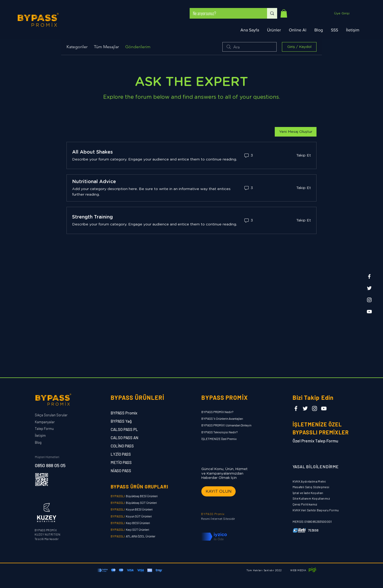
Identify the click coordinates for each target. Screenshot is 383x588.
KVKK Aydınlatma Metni (309, 481)
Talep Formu (44, 429)
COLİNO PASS (122, 446)
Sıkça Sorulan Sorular (51, 415)
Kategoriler (77, 47)
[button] (284, 13)
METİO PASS (121, 462)
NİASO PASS (121, 471)
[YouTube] (369, 312)
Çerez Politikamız (305, 504)
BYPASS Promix (124, 413)
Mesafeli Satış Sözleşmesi (311, 487)
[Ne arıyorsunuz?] (224, 13)
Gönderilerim (138, 47)
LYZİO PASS (121, 454)
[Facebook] (369, 276)
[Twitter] (369, 288)
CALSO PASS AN (124, 438)
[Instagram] (369, 300)
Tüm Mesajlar (106, 47)
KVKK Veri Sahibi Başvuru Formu (316, 510)
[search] (249, 47)
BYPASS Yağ (122, 421)
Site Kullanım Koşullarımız (311, 498)
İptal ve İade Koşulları (308, 493)
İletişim (40, 435)
